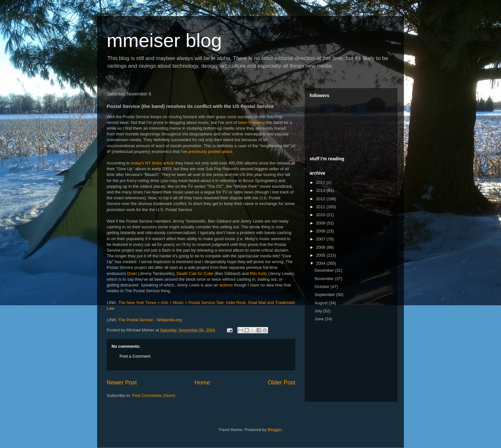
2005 (321, 255)
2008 (321, 231)
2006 (321, 247)
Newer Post (122, 383)
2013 (321, 190)
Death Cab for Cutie (195, 273)
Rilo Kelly (258, 273)
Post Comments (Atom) (154, 395)
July (319, 311)
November (325, 279)
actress (226, 285)
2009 (321, 223)
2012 (321, 199)
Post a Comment (135, 356)
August (322, 303)
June (320, 319)
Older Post (281, 383)
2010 (321, 215)
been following (251, 122)
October (323, 287)
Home (202, 383)
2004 (321, 263)
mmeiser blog (164, 40)
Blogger (275, 430)
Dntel (132, 273)
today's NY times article (153, 163)
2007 (321, 239)
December (325, 270)
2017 (321, 182)
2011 (321, 207)
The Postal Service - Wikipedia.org (150, 320)
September (325, 295)
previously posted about (210, 152)
